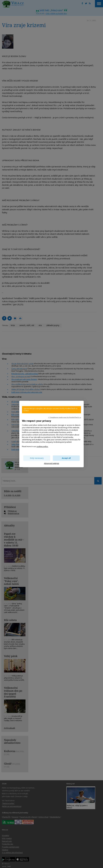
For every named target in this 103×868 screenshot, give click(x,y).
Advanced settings (52, 463)
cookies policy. (42, 446)
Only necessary (37, 458)
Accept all (66, 458)
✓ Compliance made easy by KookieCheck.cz (65, 417)
